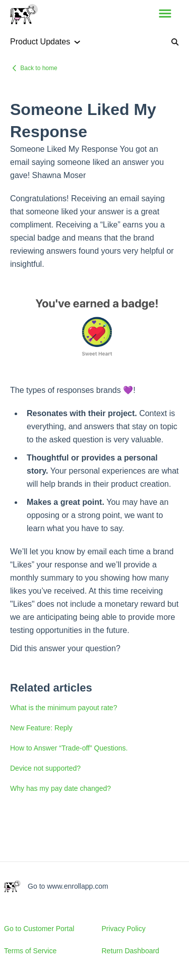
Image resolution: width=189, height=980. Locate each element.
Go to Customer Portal (39, 929)
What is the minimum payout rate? (64, 708)
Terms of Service (30, 951)
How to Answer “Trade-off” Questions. (69, 748)
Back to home (39, 68)
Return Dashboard (131, 951)
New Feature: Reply (41, 728)
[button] (165, 14)
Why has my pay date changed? (60, 788)
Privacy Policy (124, 929)
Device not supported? (45, 768)
